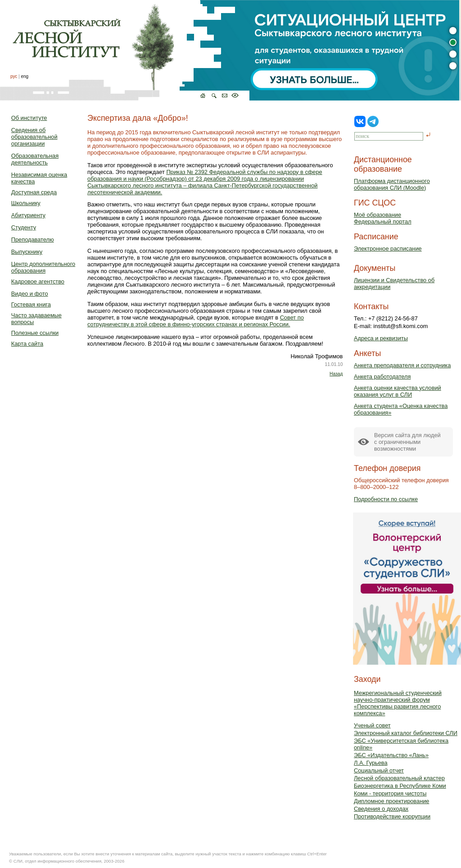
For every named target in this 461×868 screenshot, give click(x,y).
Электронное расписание (388, 249)
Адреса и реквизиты (381, 338)
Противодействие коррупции (392, 816)
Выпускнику (27, 252)
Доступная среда (34, 192)
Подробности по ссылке (386, 499)
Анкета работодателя (382, 377)
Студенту (24, 227)
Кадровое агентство (38, 281)
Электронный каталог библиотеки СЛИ (406, 733)
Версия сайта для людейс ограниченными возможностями (407, 442)
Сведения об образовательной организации (34, 137)
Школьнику (26, 203)
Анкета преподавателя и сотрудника (402, 365)
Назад (336, 374)
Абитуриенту (28, 215)
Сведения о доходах (381, 809)
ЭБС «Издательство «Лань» (391, 755)
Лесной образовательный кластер (399, 778)
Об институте (29, 118)
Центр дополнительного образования (43, 267)
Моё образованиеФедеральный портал (383, 218)
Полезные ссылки (35, 333)
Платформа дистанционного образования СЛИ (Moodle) (392, 184)
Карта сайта (27, 344)
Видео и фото (30, 294)
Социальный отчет (379, 770)
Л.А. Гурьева (371, 763)
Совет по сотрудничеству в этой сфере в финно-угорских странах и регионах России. (196, 321)
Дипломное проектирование (392, 801)
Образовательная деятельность (35, 159)
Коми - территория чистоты (390, 793)
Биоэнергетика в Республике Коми (400, 786)
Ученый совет (372, 725)
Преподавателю (33, 240)
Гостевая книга (31, 304)
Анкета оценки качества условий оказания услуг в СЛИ (398, 391)
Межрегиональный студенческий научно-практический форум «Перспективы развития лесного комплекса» (398, 703)
